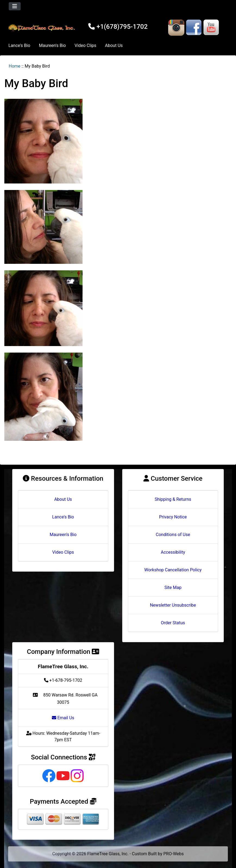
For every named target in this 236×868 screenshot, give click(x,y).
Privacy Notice (173, 517)
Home (15, 66)
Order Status (173, 623)
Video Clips (85, 45)
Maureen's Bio (52, 45)
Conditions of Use (173, 535)
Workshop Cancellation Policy (173, 570)
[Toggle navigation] (15, 6)
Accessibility (173, 552)
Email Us (63, 718)
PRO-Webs (174, 854)
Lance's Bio (19, 45)
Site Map (173, 587)
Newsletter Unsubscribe (173, 605)
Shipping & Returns (173, 499)
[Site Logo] (42, 28)
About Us (114, 45)
